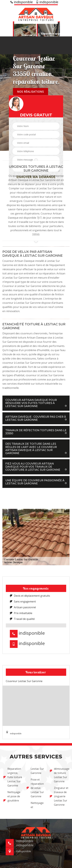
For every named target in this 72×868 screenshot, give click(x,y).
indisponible (22, 2)
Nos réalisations (31, 92)
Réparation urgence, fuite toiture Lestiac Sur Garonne (13, 777)
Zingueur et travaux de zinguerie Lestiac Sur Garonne (59, 796)
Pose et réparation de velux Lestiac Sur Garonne (35, 788)
